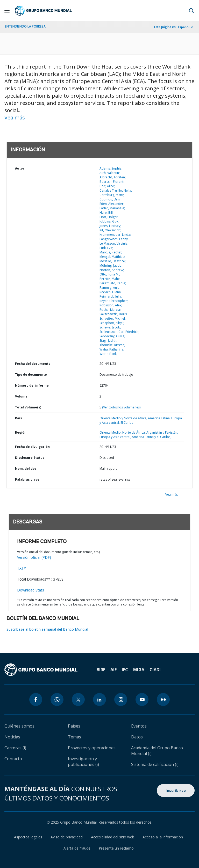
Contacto (13, 759)
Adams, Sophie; (111, 168)
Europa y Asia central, (116, 437)
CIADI (155, 670)
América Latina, (160, 418)
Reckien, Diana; (111, 292)
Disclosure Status (30, 458)
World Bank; (108, 354)
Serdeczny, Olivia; (112, 336)
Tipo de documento (31, 375)
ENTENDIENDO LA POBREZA (25, 26)
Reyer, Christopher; (114, 301)
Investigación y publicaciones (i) (83, 762)
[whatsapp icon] (57, 699)
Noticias (12, 737)
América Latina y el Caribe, (151, 437)
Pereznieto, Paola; (113, 283)
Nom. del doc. (26, 469)
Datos (137, 737)
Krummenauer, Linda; (115, 235)
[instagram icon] (121, 699)
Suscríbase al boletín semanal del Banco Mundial (47, 629)
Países (74, 726)
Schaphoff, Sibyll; (112, 323)
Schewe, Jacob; (110, 327)
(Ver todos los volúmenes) (121, 407)
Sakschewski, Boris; (113, 314)
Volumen (22, 396)
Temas (74, 737)
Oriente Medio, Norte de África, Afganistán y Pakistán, (139, 432)
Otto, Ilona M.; (110, 274)
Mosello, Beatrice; (113, 261)
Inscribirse (176, 790)
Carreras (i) (15, 748)
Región (21, 432)
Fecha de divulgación (32, 447)
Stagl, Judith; (108, 341)
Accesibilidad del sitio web (113, 837)
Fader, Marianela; (112, 208)
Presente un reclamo (116, 848)
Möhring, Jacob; (111, 265)
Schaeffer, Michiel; (113, 318)
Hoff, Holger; (109, 217)
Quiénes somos (19, 726)
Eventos (139, 726)
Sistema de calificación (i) (155, 764)
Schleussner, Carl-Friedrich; (119, 332)
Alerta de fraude (77, 848)
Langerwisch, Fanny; (114, 239)
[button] (191, 11)
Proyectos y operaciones (92, 748)
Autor (20, 168)
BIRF (101, 670)
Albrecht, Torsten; (113, 177)
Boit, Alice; (107, 186)
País (19, 418)
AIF (113, 670)
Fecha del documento (33, 364)
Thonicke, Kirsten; (112, 345)
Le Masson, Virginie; (114, 243)
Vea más (15, 117)
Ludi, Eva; (106, 248)
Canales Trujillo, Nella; (116, 190)
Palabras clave (27, 479)
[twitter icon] (78, 699)
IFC (125, 670)
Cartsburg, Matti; (112, 195)
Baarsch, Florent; (112, 182)
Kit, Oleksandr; (110, 230)
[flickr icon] (163, 699)
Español (184, 27)
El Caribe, (127, 423)
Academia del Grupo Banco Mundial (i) (157, 751)
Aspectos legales (28, 837)
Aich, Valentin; (110, 173)
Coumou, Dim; (110, 199)
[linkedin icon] (99, 699)
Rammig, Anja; (110, 288)
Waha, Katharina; (112, 349)
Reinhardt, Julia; (111, 296)
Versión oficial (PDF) (34, 557)
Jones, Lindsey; (110, 226)
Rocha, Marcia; (110, 310)
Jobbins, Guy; (109, 221)
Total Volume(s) (28, 407)
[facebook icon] (36, 699)
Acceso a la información (163, 837)
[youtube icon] (142, 699)
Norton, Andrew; (112, 270)
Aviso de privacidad (67, 837)
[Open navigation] (7, 11)
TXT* (22, 568)
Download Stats (31, 590)
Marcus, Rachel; (111, 252)
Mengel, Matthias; (112, 257)
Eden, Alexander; (112, 204)
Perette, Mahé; (110, 279)
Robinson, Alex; (111, 305)
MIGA (139, 670)
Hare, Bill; (106, 213)
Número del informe (32, 385)
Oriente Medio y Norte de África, (124, 418)
